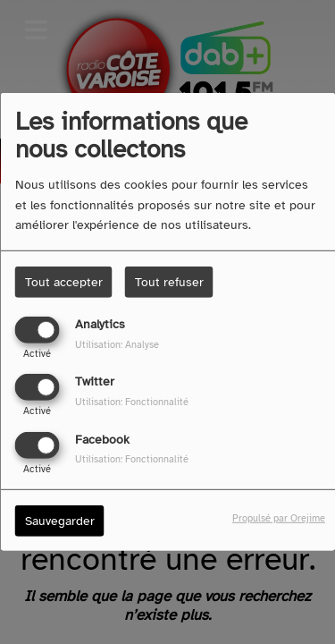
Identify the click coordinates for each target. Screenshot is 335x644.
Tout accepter (64, 282)
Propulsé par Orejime (279, 517)
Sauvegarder (60, 520)
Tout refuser (169, 282)
